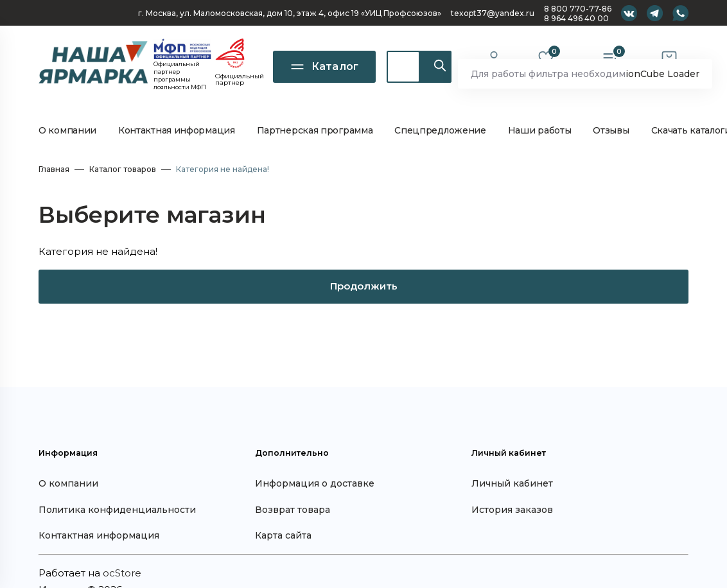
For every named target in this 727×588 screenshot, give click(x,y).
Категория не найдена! (223, 169)
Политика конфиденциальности (117, 510)
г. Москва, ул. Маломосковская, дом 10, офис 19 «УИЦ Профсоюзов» (290, 13)
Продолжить (364, 286)
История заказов (512, 510)
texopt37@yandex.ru (493, 13)
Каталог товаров (123, 169)
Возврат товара (293, 510)
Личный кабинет (512, 483)
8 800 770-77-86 (578, 9)
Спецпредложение (440, 130)
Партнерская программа (315, 130)
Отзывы (611, 130)
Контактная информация (177, 130)
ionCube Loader (662, 74)
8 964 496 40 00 (576, 18)
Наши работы (540, 130)
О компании (67, 130)
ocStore (122, 573)
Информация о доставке (315, 483)
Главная (54, 169)
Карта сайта (283, 535)
